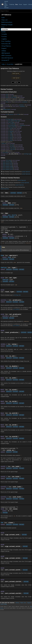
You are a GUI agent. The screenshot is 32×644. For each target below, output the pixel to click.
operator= (12, 114)
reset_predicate (12, 127)
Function (4, 37)
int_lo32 (12, 145)
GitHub (30, 4)
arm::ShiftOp (16, 309)
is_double (11, 131)
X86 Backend (6, 53)
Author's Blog (4, 604)
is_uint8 (10, 134)
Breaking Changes (7, 25)
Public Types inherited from (12, 185)
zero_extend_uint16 (8, 168)
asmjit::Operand (26, 172)
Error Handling (6, 41)
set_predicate (12, 125)
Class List (4, 20)
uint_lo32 (13, 148)
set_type (10, 121)
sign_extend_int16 (8, 163)
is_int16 (10, 136)
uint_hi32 (13, 149)
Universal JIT (5, 60)
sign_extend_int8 (7, 162)
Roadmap (12, 4)
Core (3, 27)
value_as (4, 143)
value (11, 128)
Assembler (5, 29)
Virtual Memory (6, 46)
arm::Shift (14, 97)
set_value (5, 152)
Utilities (4, 51)
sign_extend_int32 (8, 165)
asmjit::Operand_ (26, 174)
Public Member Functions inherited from (15, 172)
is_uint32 (11, 140)
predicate (25, 102)
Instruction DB (6, 44)
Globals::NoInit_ (7, 109)
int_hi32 (12, 146)
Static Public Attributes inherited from (15, 183)
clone (10, 160)
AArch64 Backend (7, 58)
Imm (7, 94)
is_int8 (10, 133)
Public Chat (23, 602)
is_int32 (10, 139)
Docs (17, 4)
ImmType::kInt (17, 295)
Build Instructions (7, 22)
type (12, 119)
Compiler (4, 34)
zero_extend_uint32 (8, 169)
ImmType (8, 119)
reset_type (11, 122)
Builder (4, 32)
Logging (4, 39)
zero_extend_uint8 (8, 166)
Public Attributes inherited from (13, 180)
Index (3, 17)
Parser (20, 4)
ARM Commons (6, 56)
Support (25, 4)
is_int (10, 130)
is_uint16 (11, 137)
